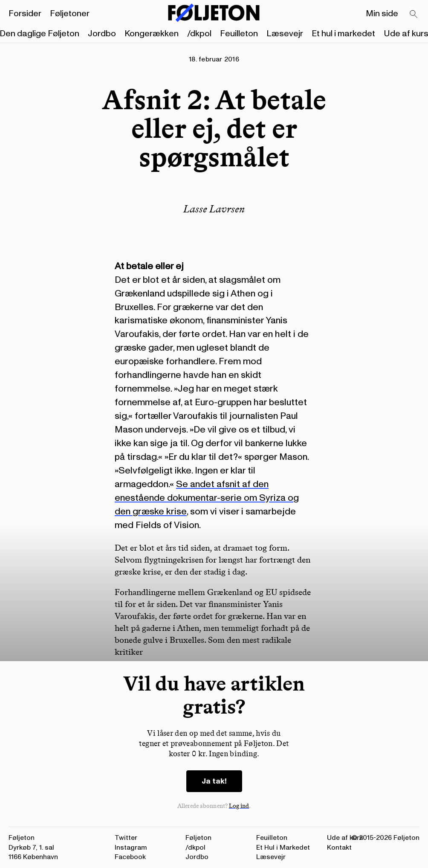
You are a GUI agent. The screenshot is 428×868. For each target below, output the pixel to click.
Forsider (25, 14)
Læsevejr (285, 34)
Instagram (131, 848)
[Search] (414, 15)
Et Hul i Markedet (283, 848)
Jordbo (102, 34)
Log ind (239, 806)
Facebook (130, 857)
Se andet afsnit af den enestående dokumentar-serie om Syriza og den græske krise (207, 498)
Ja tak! (214, 781)
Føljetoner (70, 14)
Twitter (126, 838)
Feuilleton (239, 34)
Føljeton (198, 838)
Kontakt (339, 848)
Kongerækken (152, 34)
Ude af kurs (345, 838)
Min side (382, 14)
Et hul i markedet (343, 34)
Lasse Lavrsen (214, 209)
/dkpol (199, 34)
